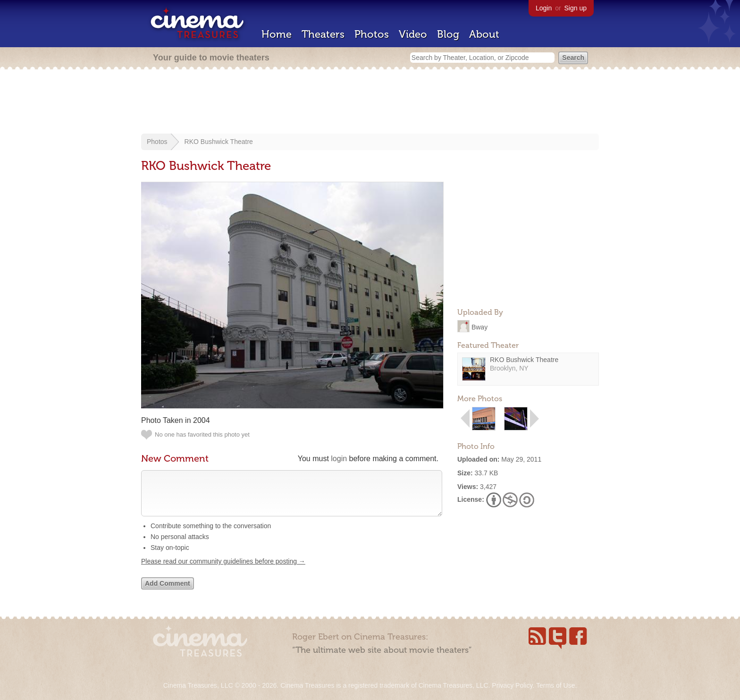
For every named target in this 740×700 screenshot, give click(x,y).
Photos (372, 34)
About (484, 34)
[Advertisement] (370, 102)
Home (277, 34)
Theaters (323, 34)
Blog (448, 34)
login (339, 459)
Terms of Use (555, 685)
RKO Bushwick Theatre (219, 142)
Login (544, 8)
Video (413, 34)
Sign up (576, 8)
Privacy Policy (512, 685)
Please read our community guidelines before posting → (223, 571)
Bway (479, 327)
